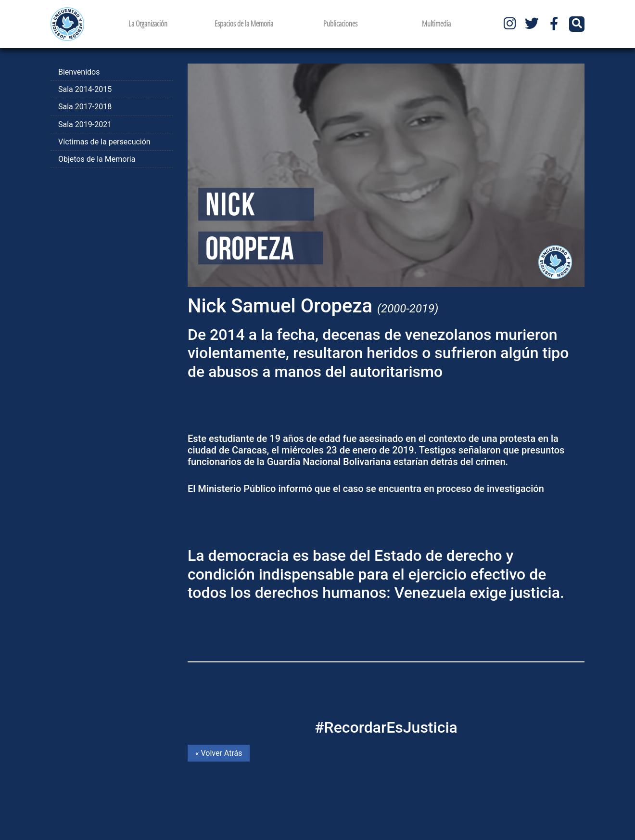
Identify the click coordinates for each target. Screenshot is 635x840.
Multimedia (436, 24)
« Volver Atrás (219, 753)
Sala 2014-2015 (85, 89)
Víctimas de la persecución (104, 142)
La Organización (148, 24)
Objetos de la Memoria (97, 159)
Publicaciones (340, 24)
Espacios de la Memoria (244, 24)
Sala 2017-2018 (85, 107)
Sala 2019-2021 (85, 124)
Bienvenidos (79, 72)
